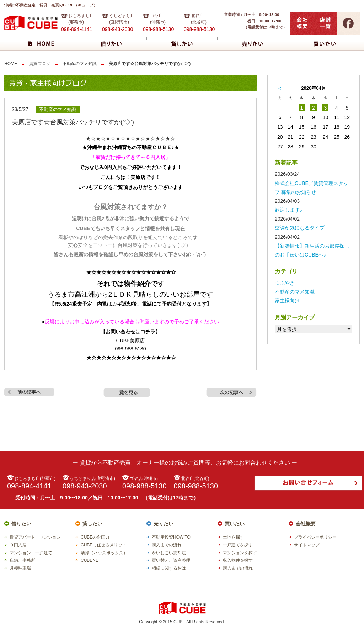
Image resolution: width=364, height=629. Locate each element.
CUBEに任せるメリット (104, 545)
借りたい (21, 524)
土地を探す (234, 537)
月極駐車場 (20, 568)
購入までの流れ (167, 545)
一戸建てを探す (238, 545)
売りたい (164, 524)
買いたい (235, 524)
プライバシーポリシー (315, 537)
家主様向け (287, 301)
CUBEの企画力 (95, 537)
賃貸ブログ (40, 64)
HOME (11, 64)
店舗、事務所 (22, 560)
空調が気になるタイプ (300, 228)
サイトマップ (307, 545)
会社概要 (306, 524)
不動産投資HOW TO (171, 537)
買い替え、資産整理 (171, 560)
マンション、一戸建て (31, 553)
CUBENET (91, 560)
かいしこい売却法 (169, 553)
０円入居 (18, 545)
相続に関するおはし (171, 568)
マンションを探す (240, 553)
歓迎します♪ (288, 210)
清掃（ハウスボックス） (104, 553)
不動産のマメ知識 (80, 64)
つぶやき (285, 283)
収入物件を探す (238, 560)
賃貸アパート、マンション (35, 537)
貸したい (92, 524)
